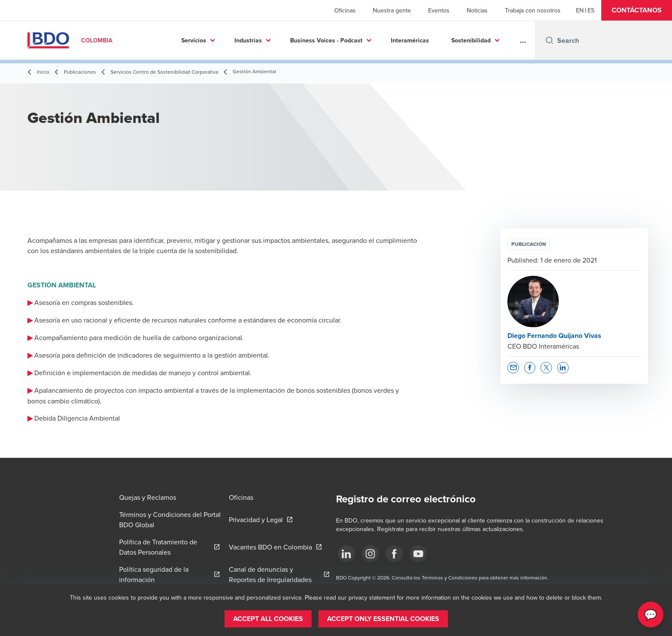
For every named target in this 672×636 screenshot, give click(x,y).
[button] (637, 10)
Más (508, 40)
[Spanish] (591, 10)
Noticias (477, 10)
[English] (580, 10)
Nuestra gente (392, 10)
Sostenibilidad (455, 40)
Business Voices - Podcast (310, 40)
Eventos (439, 10)
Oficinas (345, 10)
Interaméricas (394, 40)
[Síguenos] (346, 554)
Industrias (232, 40)
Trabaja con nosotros (533, 10)
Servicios (177, 40)
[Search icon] (549, 40)
